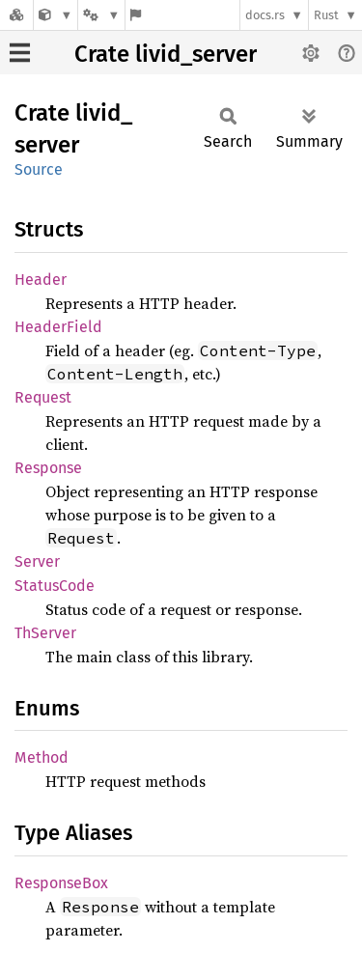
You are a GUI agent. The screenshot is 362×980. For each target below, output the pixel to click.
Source (39, 169)
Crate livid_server (166, 54)
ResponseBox (61, 883)
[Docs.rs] (16, 15)
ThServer (45, 633)
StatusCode (55, 586)
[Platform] (101, 15)
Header (41, 280)
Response (48, 468)
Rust (326, 15)
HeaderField (58, 327)
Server (37, 561)
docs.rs (265, 15)
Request (43, 397)
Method (42, 757)
